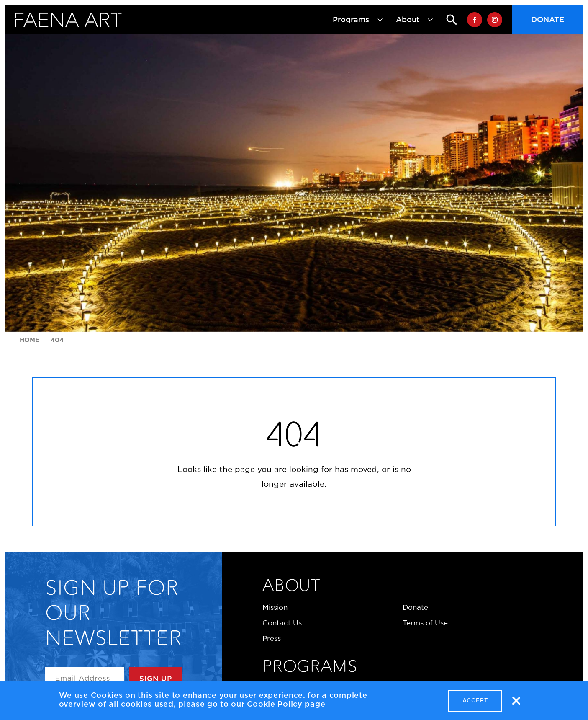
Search (445, 20)
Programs (310, 668)
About (291, 587)
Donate (548, 20)
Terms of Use (425, 623)
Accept (475, 701)
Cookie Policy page (286, 705)
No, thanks (516, 702)
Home (30, 340)
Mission (275, 607)
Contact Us (282, 623)
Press (272, 638)
